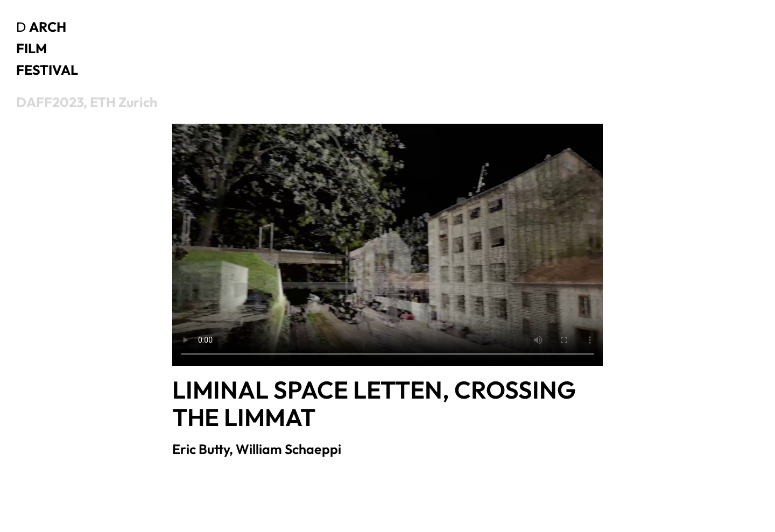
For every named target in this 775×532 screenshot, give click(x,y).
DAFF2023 (50, 102)
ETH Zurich (124, 102)
